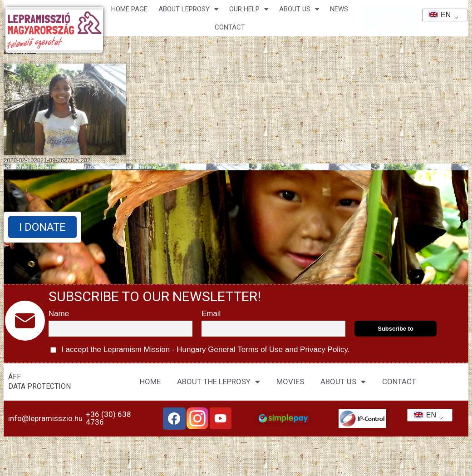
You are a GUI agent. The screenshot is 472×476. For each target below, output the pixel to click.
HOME (150, 382)
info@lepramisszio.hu (45, 418)
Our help (249, 9)
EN (437, 15)
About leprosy (188, 9)
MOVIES (290, 382)
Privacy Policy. (324, 350)
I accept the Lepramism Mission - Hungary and (200, 350)
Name (59, 314)
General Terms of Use (246, 350)
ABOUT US (343, 382)
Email (211, 314)
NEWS (339, 9)
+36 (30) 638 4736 (108, 418)
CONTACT (230, 27)
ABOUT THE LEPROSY (219, 382)
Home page (129, 9)
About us (299, 9)
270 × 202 (77, 160)
